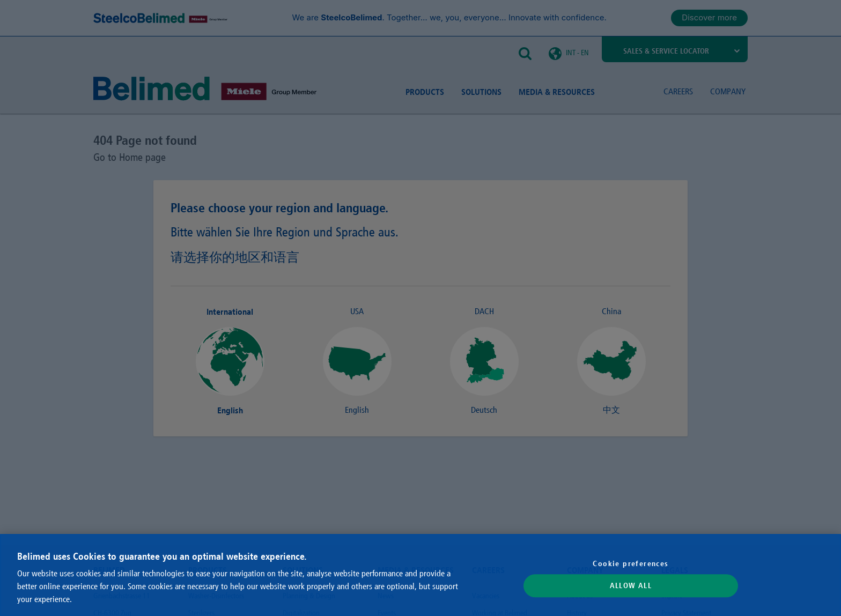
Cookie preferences (630, 563)
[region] (420, 575)
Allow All (631, 586)
